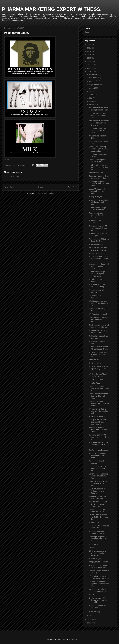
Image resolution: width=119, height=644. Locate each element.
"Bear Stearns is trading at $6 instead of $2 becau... (99, 320)
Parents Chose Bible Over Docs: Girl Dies (99, 240)
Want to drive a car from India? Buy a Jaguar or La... (99, 303)
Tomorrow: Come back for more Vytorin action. (99, 177)
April (91, 101)
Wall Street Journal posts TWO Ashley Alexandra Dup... (99, 445)
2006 (89, 623)
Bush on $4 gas (95, 559)
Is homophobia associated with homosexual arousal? (99, 202)
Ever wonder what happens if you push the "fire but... (99, 403)
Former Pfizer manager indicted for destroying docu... (98, 517)
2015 (89, 48)
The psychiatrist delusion (98, 562)
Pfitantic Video (94, 383)
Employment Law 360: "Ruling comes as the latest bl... (98, 600)
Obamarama (94, 548)
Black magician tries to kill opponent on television (99, 326)
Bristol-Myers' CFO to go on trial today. (98, 332)
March (92, 105)
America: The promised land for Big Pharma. (98, 249)
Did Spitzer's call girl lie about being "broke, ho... (98, 468)
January (93, 615)
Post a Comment (13, 176)
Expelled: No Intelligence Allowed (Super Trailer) (99, 348)
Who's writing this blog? (98, 314)
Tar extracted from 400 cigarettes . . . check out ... (99, 437)
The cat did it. (94, 522)
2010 (89, 65)
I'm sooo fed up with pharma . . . (97, 462)
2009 (89, 68)
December (93, 74)
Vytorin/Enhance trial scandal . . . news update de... (97, 191)
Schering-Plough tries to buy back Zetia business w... (99, 539)
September (94, 85)
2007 (89, 620)
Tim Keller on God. (96, 173)
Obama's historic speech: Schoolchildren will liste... (99, 396)
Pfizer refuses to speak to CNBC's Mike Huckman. (99, 577)
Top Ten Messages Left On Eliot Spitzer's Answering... (98, 504)
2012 (89, 58)
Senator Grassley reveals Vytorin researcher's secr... (99, 115)
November (93, 78)
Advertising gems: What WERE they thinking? (98, 566)
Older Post (72, 187)
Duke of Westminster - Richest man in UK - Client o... (97, 491)
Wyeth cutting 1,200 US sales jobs (98, 235)
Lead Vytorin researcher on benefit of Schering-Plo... (99, 167)
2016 (89, 45)
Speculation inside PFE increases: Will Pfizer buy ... (98, 228)
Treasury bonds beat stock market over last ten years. (99, 266)
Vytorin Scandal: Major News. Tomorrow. (98, 209)
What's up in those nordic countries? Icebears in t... (99, 259)
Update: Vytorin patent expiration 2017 (97, 161)
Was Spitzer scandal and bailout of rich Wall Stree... (98, 455)
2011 (89, 61)
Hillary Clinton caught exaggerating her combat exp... (97, 274)
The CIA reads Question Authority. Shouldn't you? (98, 354)
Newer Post (9, 187)
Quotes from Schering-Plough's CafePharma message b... (98, 149)
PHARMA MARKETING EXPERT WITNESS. (52, 9)
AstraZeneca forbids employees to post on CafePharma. (98, 429)
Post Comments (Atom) (45, 194)
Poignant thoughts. (96, 244)
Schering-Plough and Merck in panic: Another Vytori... (99, 184)
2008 (89, 72)
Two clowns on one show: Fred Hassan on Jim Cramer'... (99, 123)
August (92, 88)
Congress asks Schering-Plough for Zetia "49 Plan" (99, 476)
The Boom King (95, 363)
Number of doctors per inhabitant (97, 607)
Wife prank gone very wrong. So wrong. (97, 286)
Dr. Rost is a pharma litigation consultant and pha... (99, 584)
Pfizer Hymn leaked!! (97, 416)
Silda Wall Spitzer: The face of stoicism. (98, 497)
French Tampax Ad (96, 380)
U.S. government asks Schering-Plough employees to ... (97, 422)
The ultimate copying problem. (97, 280)
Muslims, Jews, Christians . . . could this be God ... (99, 590)
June (91, 95)
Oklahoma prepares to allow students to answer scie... (97, 553)
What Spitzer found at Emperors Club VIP (97, 532)
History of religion (96, 197)
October (93, 81)
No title (92, 595)
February (93, 612)
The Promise (94, 360)
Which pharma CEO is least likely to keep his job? (98, 411)
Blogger (74, 639)
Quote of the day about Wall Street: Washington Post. (99, 388)
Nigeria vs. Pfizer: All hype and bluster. (99, 527)
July (91, 91)
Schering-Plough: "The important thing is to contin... (98, 130)
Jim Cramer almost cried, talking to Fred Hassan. (99, 109)
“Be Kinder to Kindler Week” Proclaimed (97, 510)
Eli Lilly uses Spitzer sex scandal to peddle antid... (98, 484)
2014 (89, 51)
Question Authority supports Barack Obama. (96, 215)
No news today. (95, 544)
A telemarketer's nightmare (95, 297)
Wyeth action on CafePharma (95, 222)
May (91, 98)
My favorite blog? (96, 253)
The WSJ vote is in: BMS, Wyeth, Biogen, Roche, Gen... (99, 369)
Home (41, 187)
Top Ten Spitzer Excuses (98, 450)
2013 (89, 55)
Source (7, 160)
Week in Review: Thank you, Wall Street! (98, 375)
